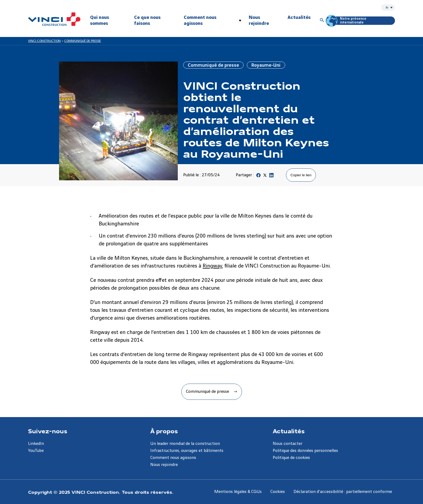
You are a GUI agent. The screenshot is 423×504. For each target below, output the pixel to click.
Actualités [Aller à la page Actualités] (289, 431)
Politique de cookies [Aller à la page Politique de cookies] (291, 458)
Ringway (212, 266)
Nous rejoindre (259, 20)
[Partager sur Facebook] (258, 176)
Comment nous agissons (200, 20)
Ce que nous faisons (147, 20)
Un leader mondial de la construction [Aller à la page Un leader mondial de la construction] (185, 444)
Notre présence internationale (347, 21)
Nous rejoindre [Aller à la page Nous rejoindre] (164, 465)
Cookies (278, 492)
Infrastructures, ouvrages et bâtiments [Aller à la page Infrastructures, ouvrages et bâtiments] (187, 451)
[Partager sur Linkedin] (271, 176)
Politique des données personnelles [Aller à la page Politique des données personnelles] (305, 451)
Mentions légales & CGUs (238, 492)
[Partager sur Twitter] (265, 176)
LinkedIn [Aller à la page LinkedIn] (36, 444)
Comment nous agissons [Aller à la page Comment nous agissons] (173, 458)
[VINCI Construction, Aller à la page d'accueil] (54, 19)
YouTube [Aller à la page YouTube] (36, 451)
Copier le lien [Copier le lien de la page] (301, 175)
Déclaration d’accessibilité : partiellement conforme (343, 492)
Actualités (299, 17)
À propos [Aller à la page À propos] (164, 431)
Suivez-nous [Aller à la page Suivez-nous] (48, 431)
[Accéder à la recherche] (322, 21)
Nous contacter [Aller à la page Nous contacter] (288, 444)
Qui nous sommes (100, 20)
